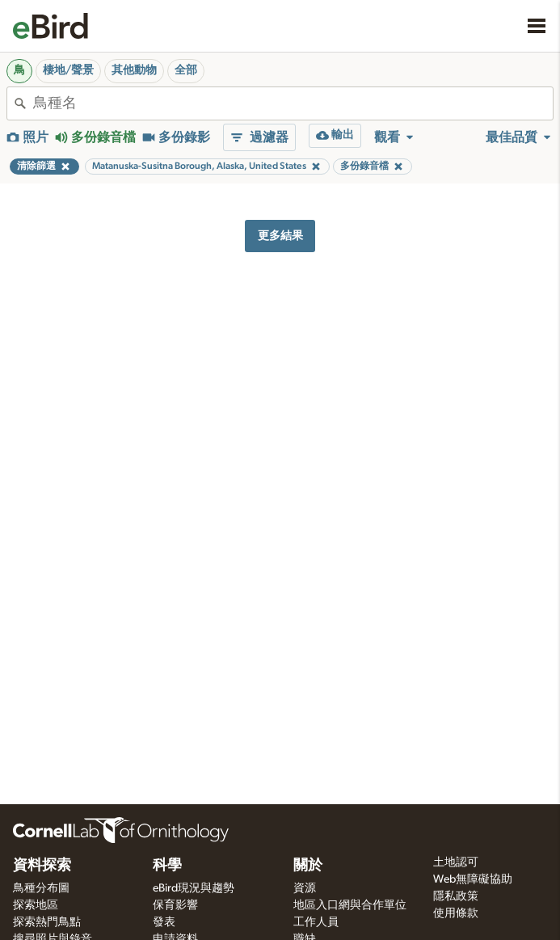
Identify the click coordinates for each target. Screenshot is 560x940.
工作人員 (316, 922)
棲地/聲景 (68, 70)
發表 (164, 922)
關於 (308, 866)
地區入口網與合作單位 (350, 905)
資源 (305, 888)
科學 (167, 866)
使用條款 (456, 913)
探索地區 (36, 905)
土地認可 (456, 862)
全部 (186, 70)
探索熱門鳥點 (47, 922)
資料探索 (42, 866)
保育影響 (175, 905)
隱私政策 (456, 896)
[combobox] (293, 103)
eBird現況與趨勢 (194, 888)
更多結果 (280, 236)
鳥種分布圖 (41, 888)
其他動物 (134, 70)
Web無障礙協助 (473, 879)
